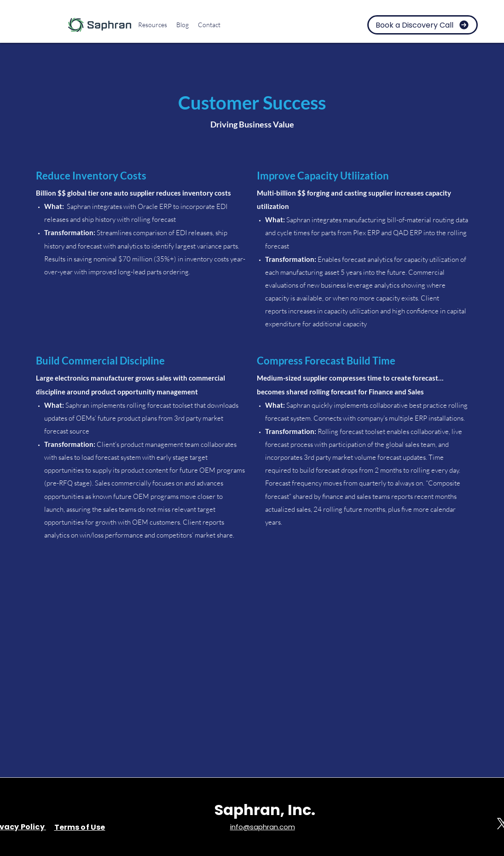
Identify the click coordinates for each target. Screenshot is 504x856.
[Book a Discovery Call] (423, 25)
